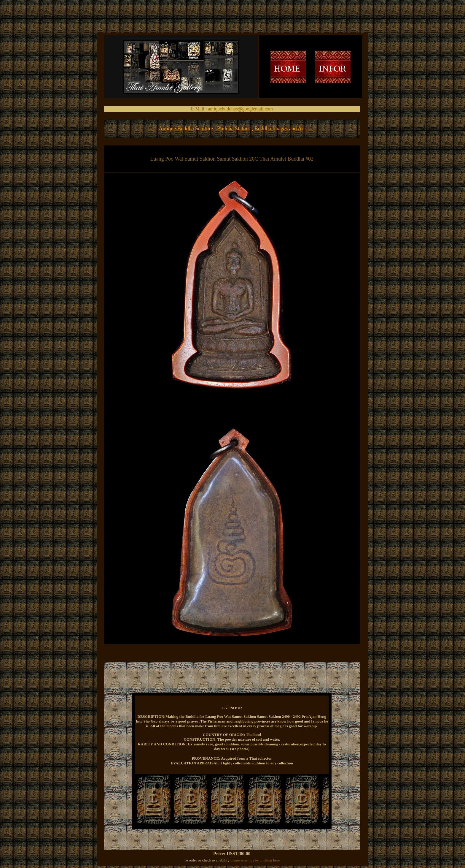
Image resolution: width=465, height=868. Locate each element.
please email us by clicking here (255, 860)
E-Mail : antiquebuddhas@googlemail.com (232, 109)
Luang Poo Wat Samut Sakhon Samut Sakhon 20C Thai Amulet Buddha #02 (232, 159)
